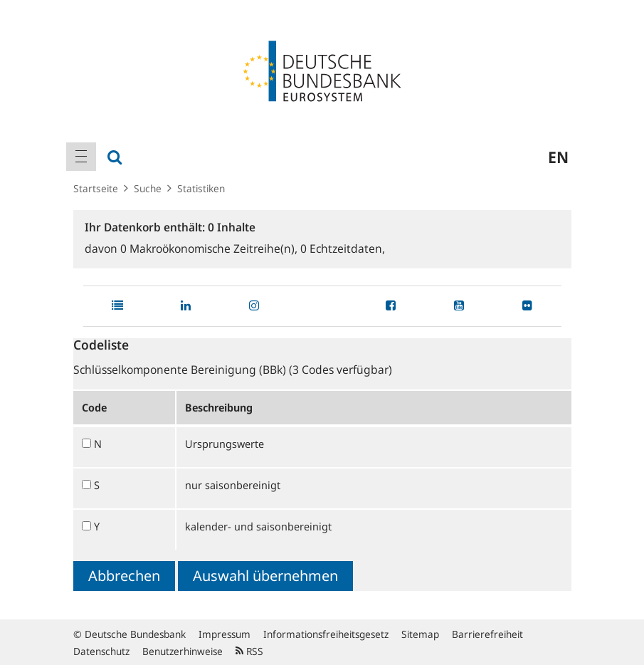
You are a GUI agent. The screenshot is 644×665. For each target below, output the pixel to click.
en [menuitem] (558, 157)
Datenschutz (101, 651)
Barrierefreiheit (487, 634)
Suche (148, 188)
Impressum (225, 634)
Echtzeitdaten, (343, 248)
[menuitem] (81, 157)
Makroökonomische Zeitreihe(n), (210, 248)
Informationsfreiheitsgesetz (326, 634)
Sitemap (420, 634)
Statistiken (201, 188)
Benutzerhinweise (183, 651)
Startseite (96, 188)
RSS (249, 651)
